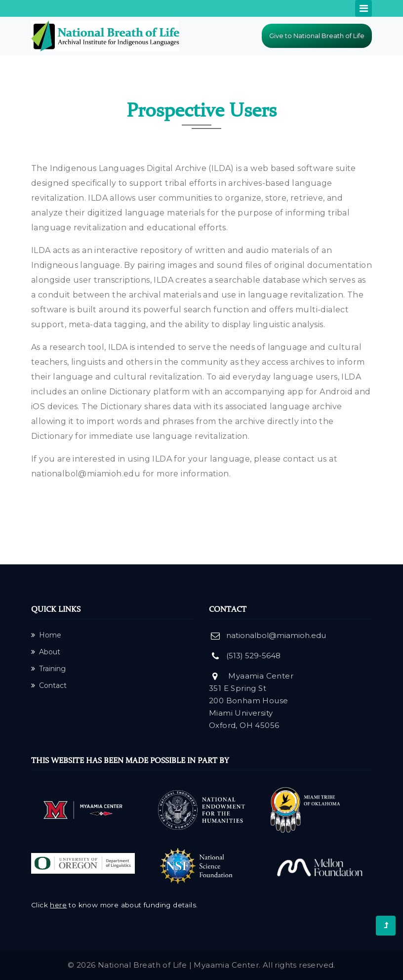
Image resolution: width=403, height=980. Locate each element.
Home (46, 635)
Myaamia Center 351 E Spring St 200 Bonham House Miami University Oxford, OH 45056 (251, 701)
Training (48, 669)
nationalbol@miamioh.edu (86, 474)
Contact (49, 685)
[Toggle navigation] (363, 8)
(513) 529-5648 (253, 656)
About (46, 652)
